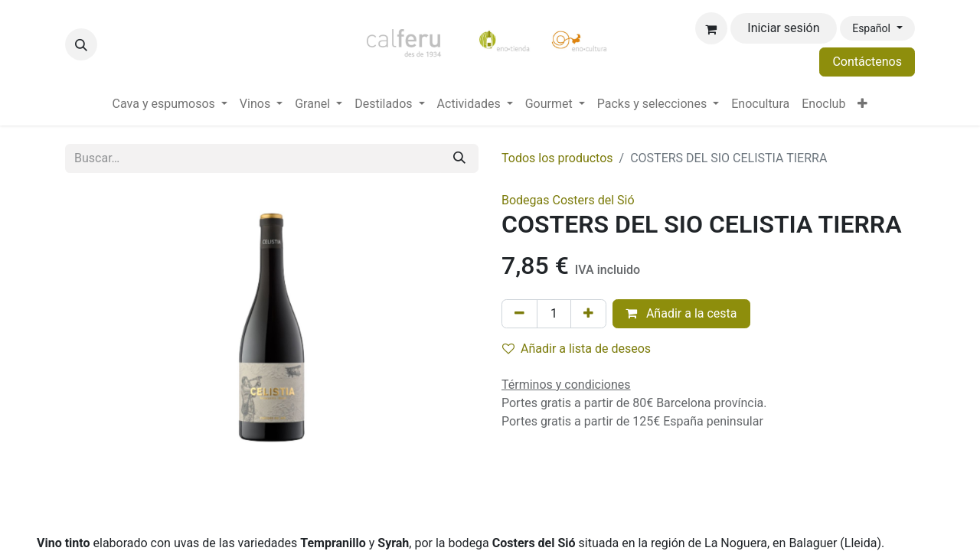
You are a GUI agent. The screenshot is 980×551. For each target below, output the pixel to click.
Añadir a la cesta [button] (681, 313)
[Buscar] (459, 158)
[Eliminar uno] (519, 314)
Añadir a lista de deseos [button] (577, 349)
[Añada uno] (588, 314)
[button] (81, 44)
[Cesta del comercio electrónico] (711, 28)
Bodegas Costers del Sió (568, 200)
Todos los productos (557, 158)
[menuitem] (170, 104)
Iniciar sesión (783, 28)
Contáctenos (867, 62)
